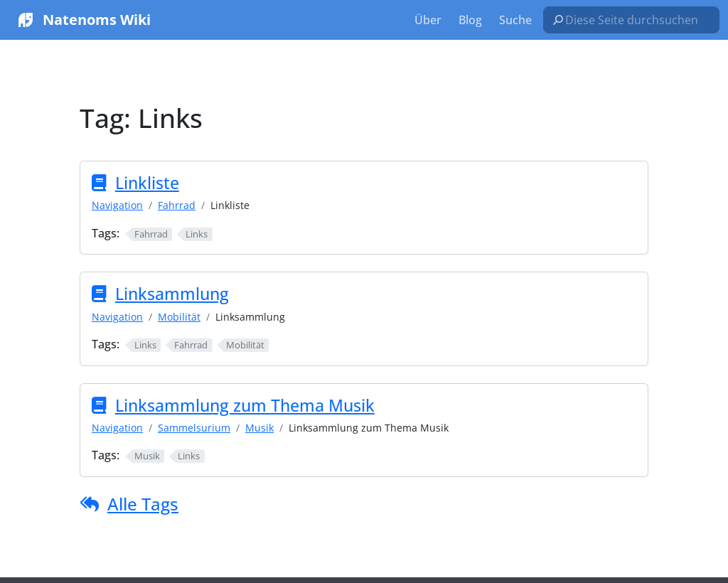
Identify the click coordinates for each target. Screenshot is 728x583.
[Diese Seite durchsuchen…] (637, 20)
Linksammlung (172, 294)
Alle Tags (143, 504)
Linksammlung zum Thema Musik (245, 405)
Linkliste (147, 183)
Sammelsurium (194, 428)
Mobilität (179, 317)
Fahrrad (177, 205)
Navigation (117, 205)
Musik (259, 428)
